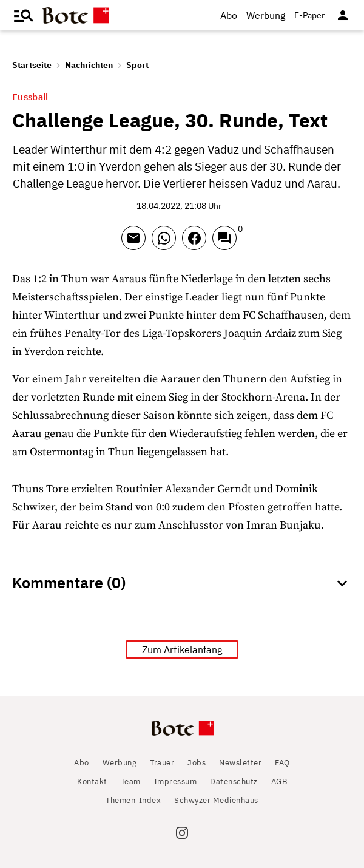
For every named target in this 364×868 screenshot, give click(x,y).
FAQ (282, 763)
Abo (229, 15)
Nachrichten (89, 65)
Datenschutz (234, 782)
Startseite (32, 65)
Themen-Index (133, 800)
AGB (279, 782)
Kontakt (92, 782)
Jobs (197, 763)
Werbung (266, 15)
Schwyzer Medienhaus (216, 800)
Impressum (176, 782)
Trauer (162, 763)
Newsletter (240, 763)
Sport (137, 65)
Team (131, 782)
